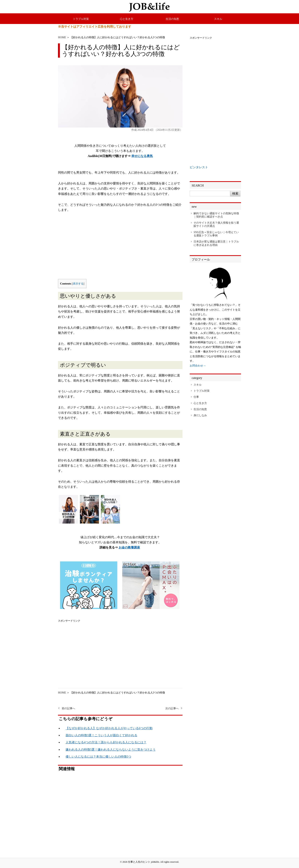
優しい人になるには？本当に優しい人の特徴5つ (98, 757)
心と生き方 (127, 19)
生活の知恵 (172, 19)
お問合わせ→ (198, 366)
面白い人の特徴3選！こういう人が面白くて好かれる (101, 735)
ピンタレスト (199, 167)
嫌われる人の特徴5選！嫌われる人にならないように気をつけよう (111, 750)
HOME (62, 37)
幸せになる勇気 (142, 156)
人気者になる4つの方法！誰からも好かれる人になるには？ (106, 742)
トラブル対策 (81, 19)
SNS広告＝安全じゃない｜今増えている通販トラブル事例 (216, 234)
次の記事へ (172, 708)
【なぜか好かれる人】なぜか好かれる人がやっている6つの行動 (109, 728)
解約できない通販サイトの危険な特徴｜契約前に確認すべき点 (216, 215)
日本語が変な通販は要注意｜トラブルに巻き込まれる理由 (216, 243)
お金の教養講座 (129, 547)
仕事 (196, 397)
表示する (78, 284)
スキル (218, 19)
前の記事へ (68, 708)
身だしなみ (200, 415)
